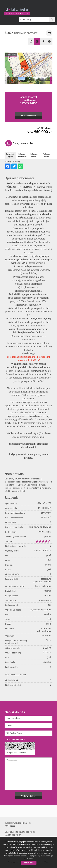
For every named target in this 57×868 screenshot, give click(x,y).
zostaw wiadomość (28, 115)
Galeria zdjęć (37, 42)
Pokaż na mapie (43, 42)
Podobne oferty (46, 155)
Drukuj (49, 42)
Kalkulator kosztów (34, 155)
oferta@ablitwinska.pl (28, 100)
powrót (49, 33)
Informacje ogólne (10, 155)
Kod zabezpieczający (16, 739)
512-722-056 (28, 103)
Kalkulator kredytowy (22, 155)
